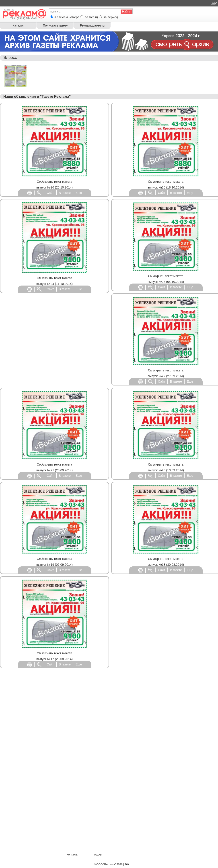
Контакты (72, 855)
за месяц (91, 17)
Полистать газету (55, 25)
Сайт (50, 193)
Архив (98, 855)
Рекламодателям (92, 25)
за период (111, 17)
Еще (79, 193)
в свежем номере (67, 17)
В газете (65, 193)
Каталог (18, 25)
